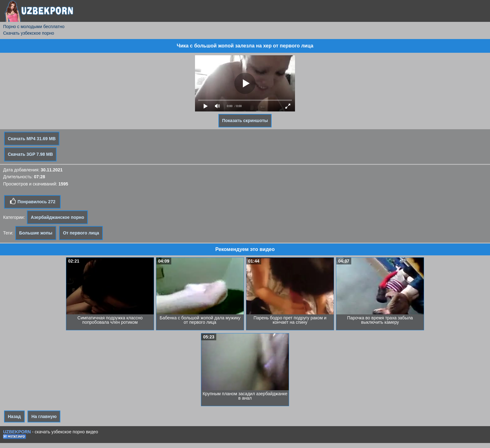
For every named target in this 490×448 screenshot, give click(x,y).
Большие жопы (36, 233)
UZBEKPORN (17, 432)
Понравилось (32, 201)
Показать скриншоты (245, 121)
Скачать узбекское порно (29, 33)
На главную (44, 416)
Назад (14, 416)
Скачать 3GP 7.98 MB (30, 154)
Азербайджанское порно (57, 217)
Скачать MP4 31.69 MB (32, 139)
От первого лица (81, 233)
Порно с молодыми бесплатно (34, 27)
